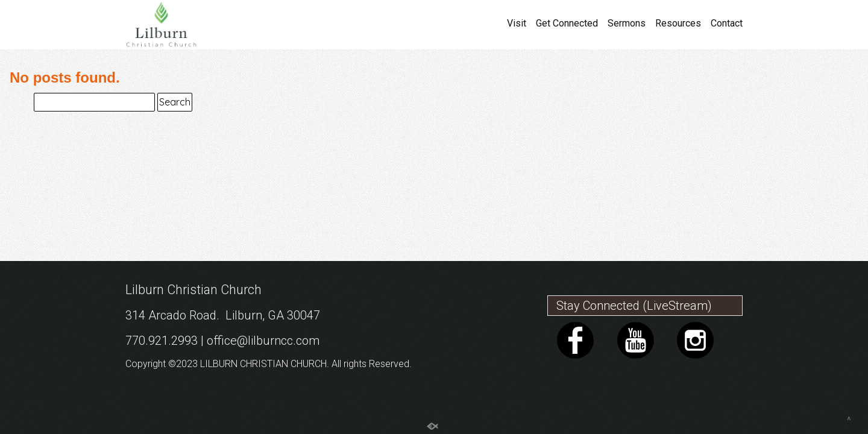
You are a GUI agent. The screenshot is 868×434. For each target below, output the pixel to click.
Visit (517, 24)
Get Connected (567, 24)
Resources (678, 24)
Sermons (627, 24)
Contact (727, 24)
